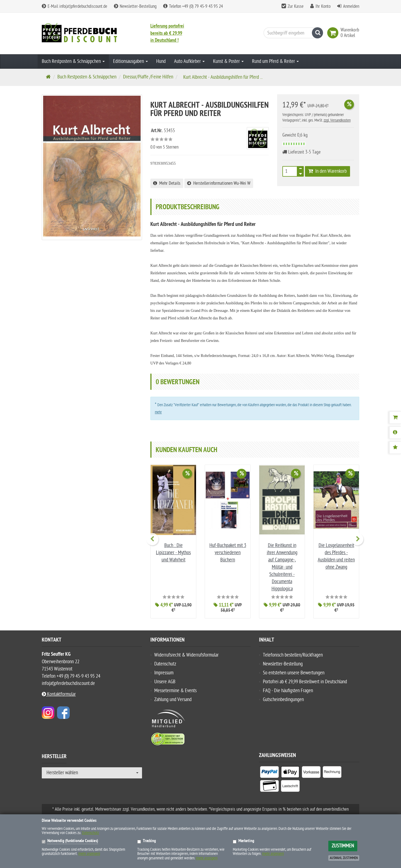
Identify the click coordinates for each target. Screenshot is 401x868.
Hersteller (54, 757)
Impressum (164, 673)
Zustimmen (343, 846)
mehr (158, 412)
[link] (334, 33)
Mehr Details (167, 183)
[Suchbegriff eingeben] (292, 33)
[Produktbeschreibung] (395, 433)
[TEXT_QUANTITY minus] (300, 173)
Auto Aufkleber (189, 61)
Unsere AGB (165, 682)
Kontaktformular (59, 694)
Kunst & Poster (228, 61)
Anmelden (351, 6)
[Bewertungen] (395, 448)
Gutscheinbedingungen (283, 700)
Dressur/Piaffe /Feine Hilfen (148, 77)
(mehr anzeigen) (89, 854)
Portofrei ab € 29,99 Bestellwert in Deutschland (305, 682)
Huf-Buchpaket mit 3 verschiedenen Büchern (228, 553)
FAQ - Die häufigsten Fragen (288, 691)
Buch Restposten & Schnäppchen (73, 61)
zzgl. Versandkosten (337, 120)
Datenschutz (165, 664)
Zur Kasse (296, 6)
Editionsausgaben (130, 61)
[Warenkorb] (395, 418)
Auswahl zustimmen (344, 858)
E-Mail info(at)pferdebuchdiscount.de (74, 6)
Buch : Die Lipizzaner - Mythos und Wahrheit (173, 553)
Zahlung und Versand (173, 700)
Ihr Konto (323, 6)
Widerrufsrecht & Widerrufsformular (186, 655)
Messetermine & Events (175, 691)
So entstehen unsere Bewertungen (294, 673)
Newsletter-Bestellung (135, 6)
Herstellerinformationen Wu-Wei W (219, 183)
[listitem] (269, 773)
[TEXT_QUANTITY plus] (300, 170)
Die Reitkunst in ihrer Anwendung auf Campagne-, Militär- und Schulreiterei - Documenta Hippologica (282, 567)
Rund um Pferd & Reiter (275, 61)
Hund (161, 61)
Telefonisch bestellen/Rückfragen (293, 655)
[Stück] (290, 171)
